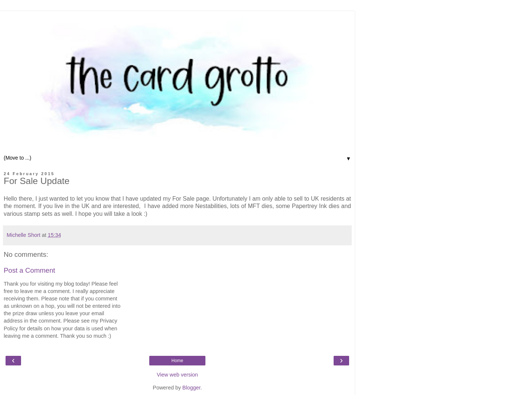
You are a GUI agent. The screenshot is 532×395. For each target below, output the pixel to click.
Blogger (192, 388)
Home (177, 361)
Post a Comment (29, 270)
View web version (177, 375)
